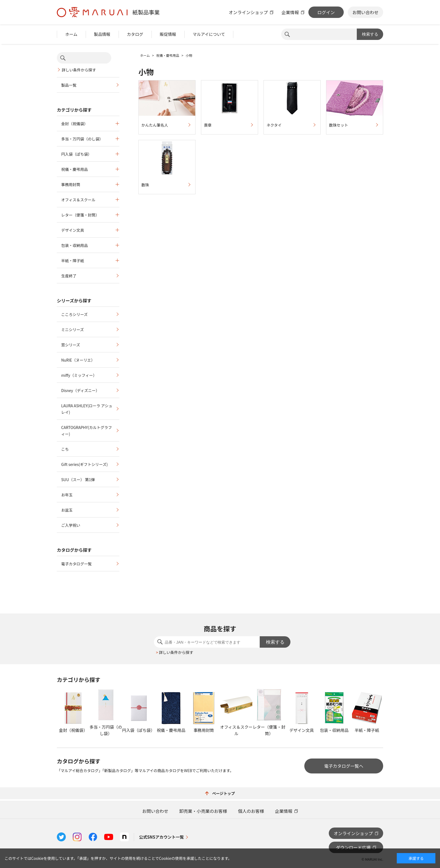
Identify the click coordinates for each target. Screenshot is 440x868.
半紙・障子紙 (73, 261)
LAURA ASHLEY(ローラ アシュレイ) (87, 409)
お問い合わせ (365, 12)
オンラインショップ (248, 12)
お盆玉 (67, 510)
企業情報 (290, 12)
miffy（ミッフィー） (79, 375)
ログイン (326, 12)
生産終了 (69, 276)
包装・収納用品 (75, 245)
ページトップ (220, 793)
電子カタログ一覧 (76, 564)
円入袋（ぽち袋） (76, 154)
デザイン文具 (73, 230)
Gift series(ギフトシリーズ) (84, 464)
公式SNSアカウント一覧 (161, 837)
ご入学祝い (71, 525)
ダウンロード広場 (353, 847)
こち (65, 449)
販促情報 (168, 34)
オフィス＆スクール (78, 200)
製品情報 (102, 34)
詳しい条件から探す (79, 70)
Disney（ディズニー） (80, 390)
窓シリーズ (71, 345)
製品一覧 (69, 85)
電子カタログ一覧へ (344, 766)
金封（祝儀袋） (75, 124)
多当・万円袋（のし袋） (82, 139)
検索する (370, 34)
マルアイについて (209, 34)
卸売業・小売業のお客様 (203, 811)
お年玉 (67, 495)
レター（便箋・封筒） (80, 215)
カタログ (135, 34)
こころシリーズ (74, 314)
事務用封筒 (71, 184)
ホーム (71, 34)
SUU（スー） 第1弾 (78, 480)
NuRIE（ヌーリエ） (78, 360)
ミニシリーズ (72, 330)
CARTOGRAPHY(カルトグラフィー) (87, 431)
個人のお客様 (251, 811)
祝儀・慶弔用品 (75, 169)
